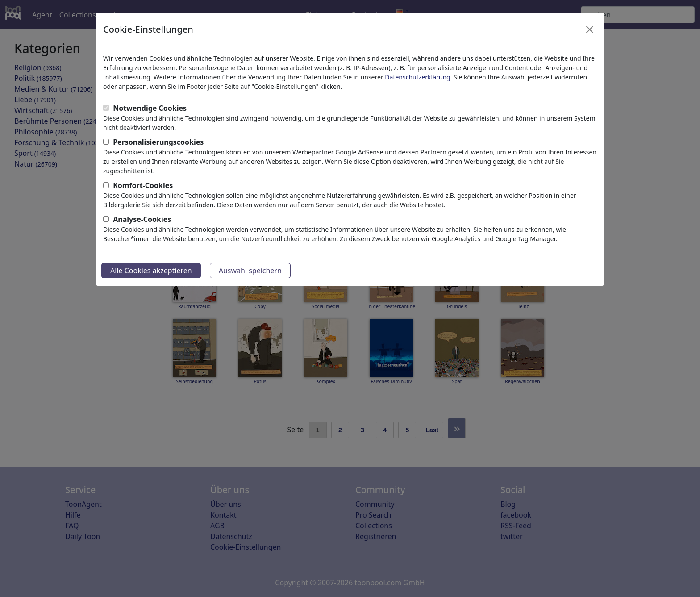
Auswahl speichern (250, 271)
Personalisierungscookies (158, 142)
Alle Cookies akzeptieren (151, 271)
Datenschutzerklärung (417, 77)
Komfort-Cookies (143, 185)
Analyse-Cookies (142, 219)
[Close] (590, 29)
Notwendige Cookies (150, 108)
